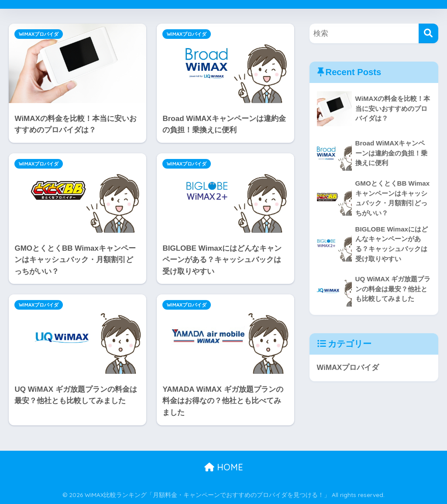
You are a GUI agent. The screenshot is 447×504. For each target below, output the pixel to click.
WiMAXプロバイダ (39, 34)
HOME (224, 467)
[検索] (428, 33)
